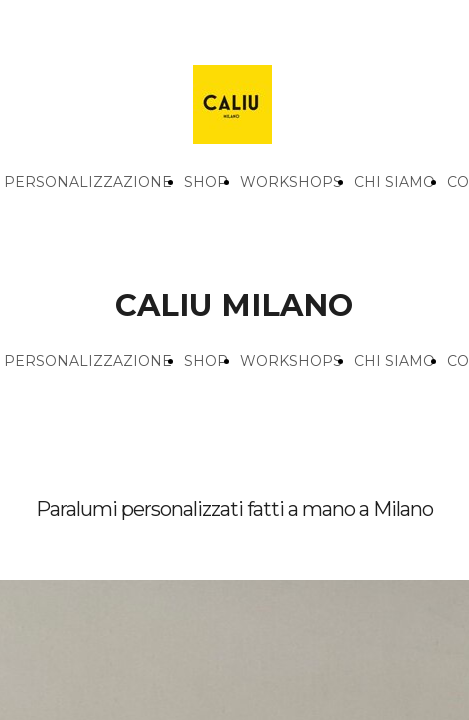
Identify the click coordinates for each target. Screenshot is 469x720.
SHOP (206, 182)
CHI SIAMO (394, 182)
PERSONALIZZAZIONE (88, 182)
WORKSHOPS (291, 182)
